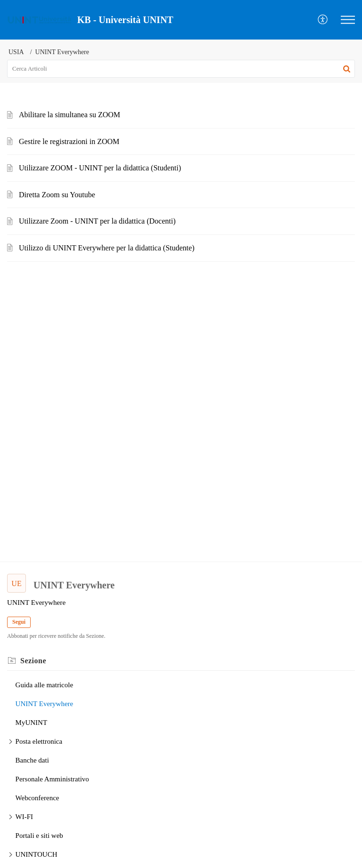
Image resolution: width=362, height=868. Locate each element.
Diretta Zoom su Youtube (57, 195)
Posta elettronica (39, 741)
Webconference (37, 798)
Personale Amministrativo (52, 779)
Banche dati (32, 760)
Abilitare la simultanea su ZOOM (70, 115)
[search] (181, 69)
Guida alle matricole (44, 685)
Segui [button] (19, 622)
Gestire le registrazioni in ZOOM (69, 141)
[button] (323, 20)
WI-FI (25, 817)
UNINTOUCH (37, 854)
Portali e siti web (39, 836)
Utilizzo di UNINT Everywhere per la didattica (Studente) (107, 248)
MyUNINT (32, 723)
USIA (16, 52)
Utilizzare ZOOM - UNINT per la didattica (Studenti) (100, 168)
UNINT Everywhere (45, 704)
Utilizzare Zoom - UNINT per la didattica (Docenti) (97, 221)
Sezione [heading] (33, 661)
